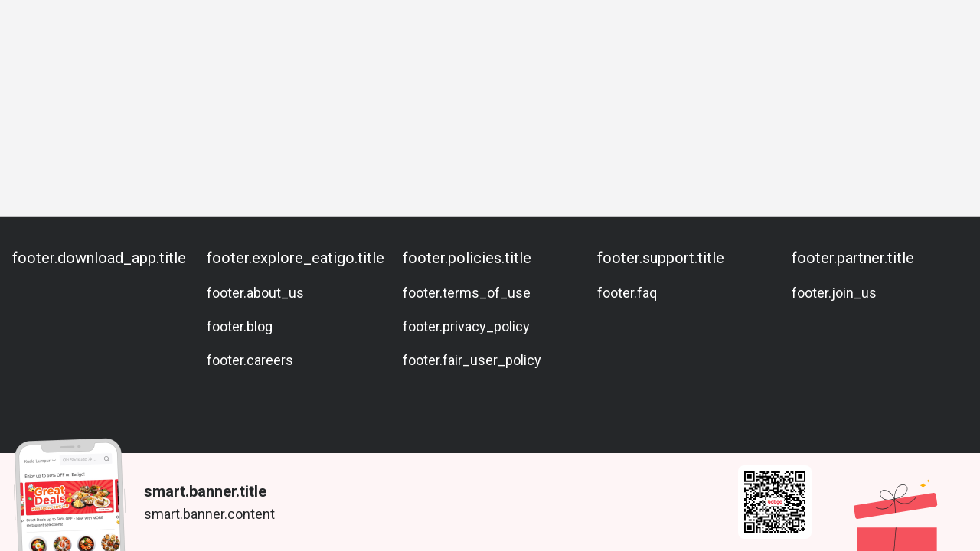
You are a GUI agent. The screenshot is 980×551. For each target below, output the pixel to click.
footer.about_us (255, 293)
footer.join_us (834, 293)
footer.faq (627, 293)
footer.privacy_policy (466, 326)
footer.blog (240, 326)
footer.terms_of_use (467, 293)
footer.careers (250, 360)
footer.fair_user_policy (472, 360)
